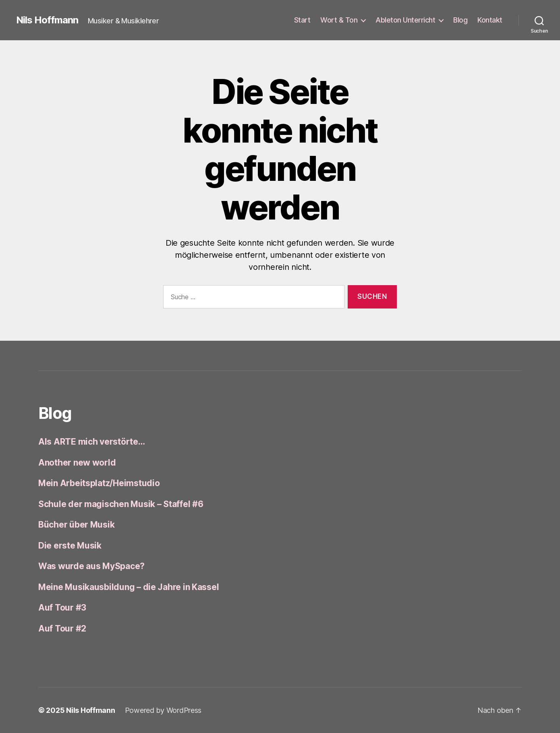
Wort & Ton (339, 20)
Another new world (77, 463)
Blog (460, 20)
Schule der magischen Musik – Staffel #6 (121, 504)
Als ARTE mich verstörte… (92, 442)
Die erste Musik (70, 546)
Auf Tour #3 (62, 608)
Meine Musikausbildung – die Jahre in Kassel (129, 587)
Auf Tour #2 (62, 628)
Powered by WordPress (163, 710)
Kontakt (490, 20)
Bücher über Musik (76, 525)
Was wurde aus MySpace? (91, 566)
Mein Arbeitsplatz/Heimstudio (99, 483)
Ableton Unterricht (405, 20)
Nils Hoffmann (47, 20)
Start (302, 20)
